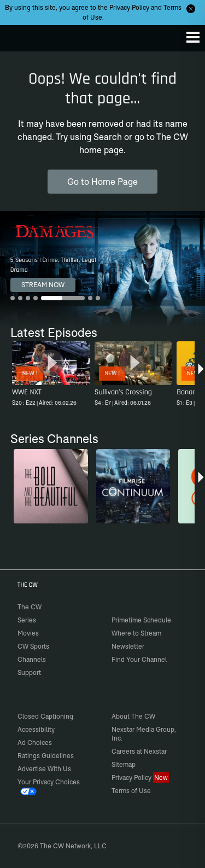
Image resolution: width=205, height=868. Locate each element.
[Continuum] (133, 486)
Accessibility (36, 729)
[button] (201, 375)
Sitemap (124, 764)
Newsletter (128, 646)
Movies (28, 633)
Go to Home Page (102, 182)
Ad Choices (35, 742)
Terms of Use (131, 791)
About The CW (133, 716)
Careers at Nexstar (139, 751)
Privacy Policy (129, 7)
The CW (19, 36)
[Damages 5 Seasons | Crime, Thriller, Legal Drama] (102, 269)
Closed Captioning (45, 716)
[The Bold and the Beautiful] (51, 486)
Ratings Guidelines (46, 756)
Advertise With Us (44, 769)
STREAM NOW (43, 285)
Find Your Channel (139, 659)
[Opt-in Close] (191, 9)
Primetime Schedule (141, 620)
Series (27, 620)
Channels (32, 659)
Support (29, 672)
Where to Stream (136, 633)
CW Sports (33, 646)
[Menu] (193, 37)
